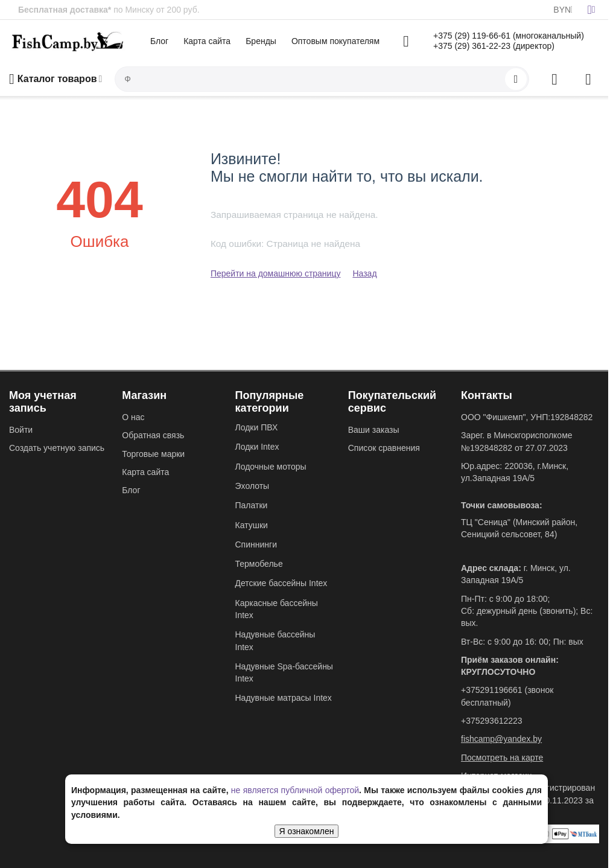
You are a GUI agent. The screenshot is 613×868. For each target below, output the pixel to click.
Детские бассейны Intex (281, 583)
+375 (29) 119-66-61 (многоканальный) (509, 36)
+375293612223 (492, 721)
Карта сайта (207, 41)
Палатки (252, 505)
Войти (21, 430)
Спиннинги (256, 544)
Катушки (252, 525)
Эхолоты (253, 486)
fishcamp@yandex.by (501, 739)
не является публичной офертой (295, 790)
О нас (133, 417)
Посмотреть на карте (502, 758)
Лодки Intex (257, 447)
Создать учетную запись (57, 448)
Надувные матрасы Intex (284, 698)
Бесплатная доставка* (65, 10)
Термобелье (259, 564)
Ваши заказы (374, 430)
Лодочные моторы (271, 467)
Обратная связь (153, 435)
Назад (364, 273)
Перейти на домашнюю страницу (276, 273)
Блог (159, 41)
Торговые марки (153, 454)
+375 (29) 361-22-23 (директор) (494, 46)
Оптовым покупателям (335, 41)
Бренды (261, 41)
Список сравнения (384, 448)
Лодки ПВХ (257, 427)
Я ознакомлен (307, 831)
